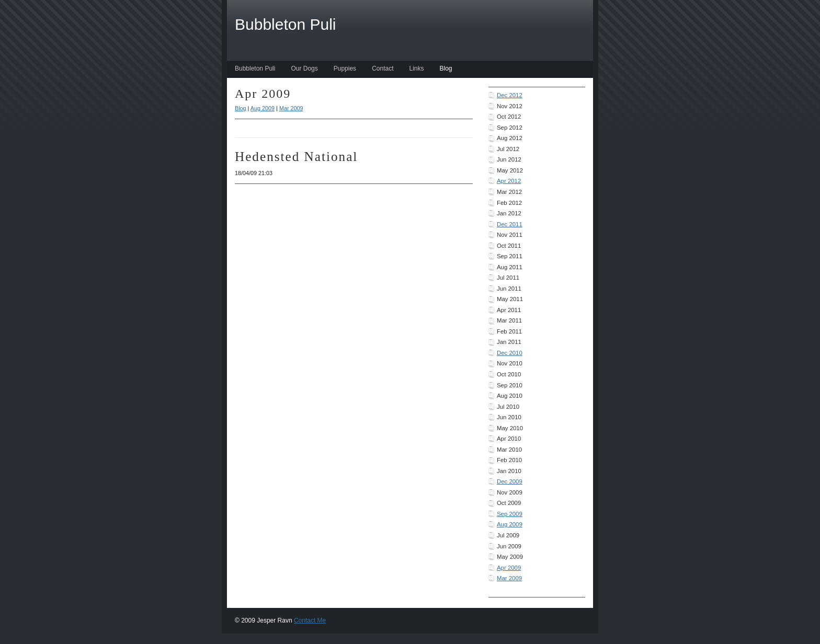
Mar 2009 (509, 578)
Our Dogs (304, 68)
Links (416, 68)
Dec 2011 (510, 224)
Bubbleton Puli (255, 68)
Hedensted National (296, 157)
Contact (383, 68)
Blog (446, 68)
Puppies (345, 68)
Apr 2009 (509, 568)
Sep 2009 (510, 514)
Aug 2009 (510, 524)
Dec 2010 (510, 353)
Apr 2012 (509, 181)
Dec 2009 (510, 481)
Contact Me (310, 620)
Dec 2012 (510, 95)
